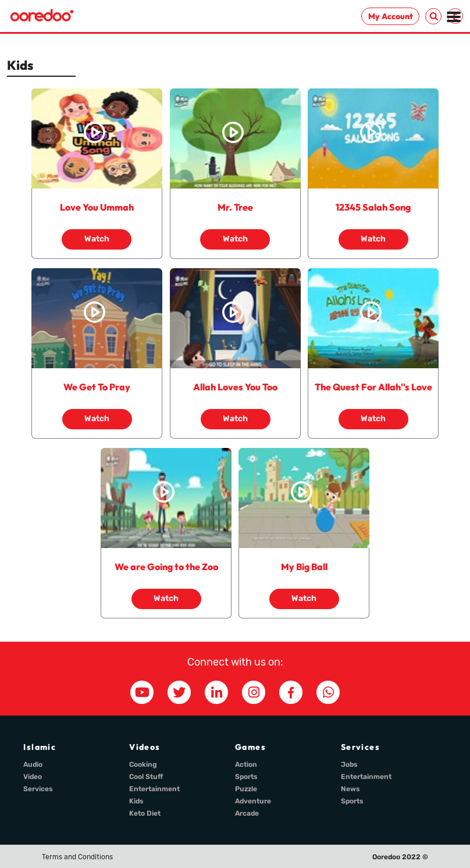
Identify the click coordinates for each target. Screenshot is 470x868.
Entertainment (154, 789)
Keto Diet (145, 813)
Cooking (143, 764)
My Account (391, 16)
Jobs (349, 764)
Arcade (247, 813)
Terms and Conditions (77, 857)
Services (38, 789)
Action (246, 764)
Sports (246, 777)
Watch (97, 239)
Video (33, 777)
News (350, 789)
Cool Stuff (146, 777)
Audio (33, 764)
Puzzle (246, 789)
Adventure (253, 801)
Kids (136, 801)
